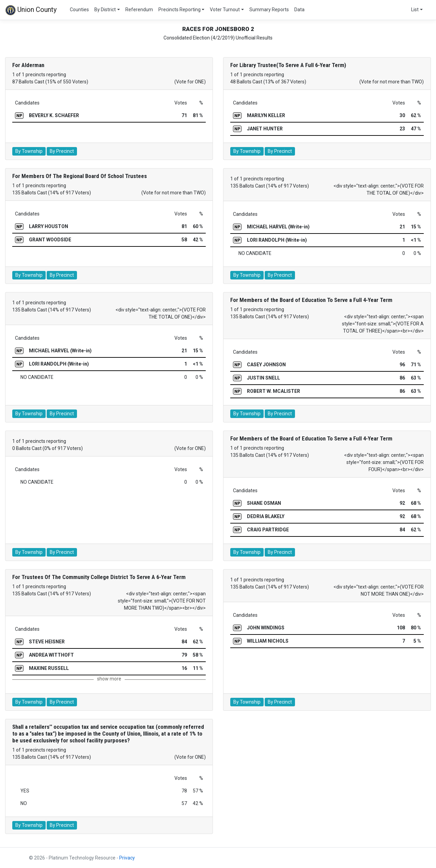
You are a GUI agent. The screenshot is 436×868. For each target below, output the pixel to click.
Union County (31, 10)
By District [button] (105, 10)
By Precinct (62, 151)
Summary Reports (269, 10)
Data (299, 10)
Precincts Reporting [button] (180, 10)
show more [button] (109, 679)
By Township (29, 151)
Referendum (139, 10)
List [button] (415, 10)
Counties (79, 10)
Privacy (127, 858)
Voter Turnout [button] (225, 10)
